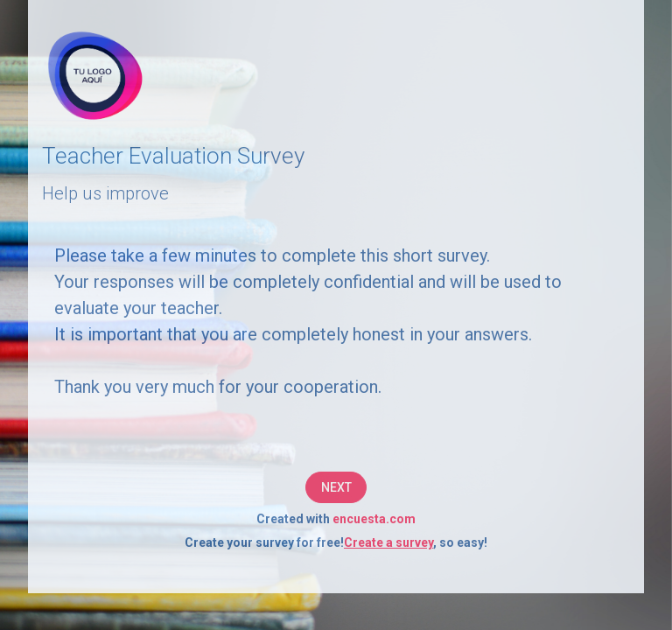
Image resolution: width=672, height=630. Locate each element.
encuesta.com (374, 519)
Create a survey (388, 542)
